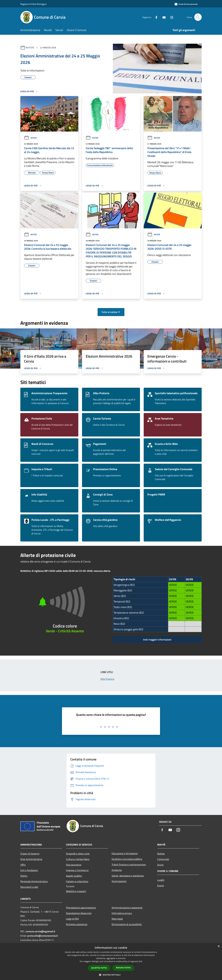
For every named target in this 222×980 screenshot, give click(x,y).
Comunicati (163, 859)
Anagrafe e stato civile (78, 854)
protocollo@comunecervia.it (43, 936)
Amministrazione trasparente (127, 908)
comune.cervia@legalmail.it (40, 931)
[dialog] (111, 962)
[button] (111, 975)
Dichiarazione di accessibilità (127, 924)
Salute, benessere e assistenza (128, 876)
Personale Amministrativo (34, 881)
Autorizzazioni (119, 881)
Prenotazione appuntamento (81, 908)
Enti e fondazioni (29, 870)
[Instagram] (171, 17)
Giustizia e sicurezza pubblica (127, 859)
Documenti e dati (29, 887)
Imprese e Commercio (77, 870)
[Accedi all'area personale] (186, 4)
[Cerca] (198, 17)
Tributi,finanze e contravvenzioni (129, 865)
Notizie (30, 47)
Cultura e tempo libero (78, 859)
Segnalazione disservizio (79, 913)
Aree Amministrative (31, 859)
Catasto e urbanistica (77, 881)
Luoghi (161, 880)
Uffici (23, 865)
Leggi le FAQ (72, 919)
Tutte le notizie (111, 312)
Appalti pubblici (74, 876)
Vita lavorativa (74, 865)
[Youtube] (163, 17)
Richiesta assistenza (77, 924)
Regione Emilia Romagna (33, 4)
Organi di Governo (30, 854)
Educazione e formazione (125, 853)
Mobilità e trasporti (76, 891)
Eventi (161, 886)
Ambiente (117, 870)
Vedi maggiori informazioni (157, 640)
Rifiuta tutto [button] (123, 968)
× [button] (219, 946)
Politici (24, 876)
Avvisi (160, 865)
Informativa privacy (122, 913)
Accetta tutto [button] (99, 968)
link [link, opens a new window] (141, 961)
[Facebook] (155, 17)
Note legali (117, 919)
